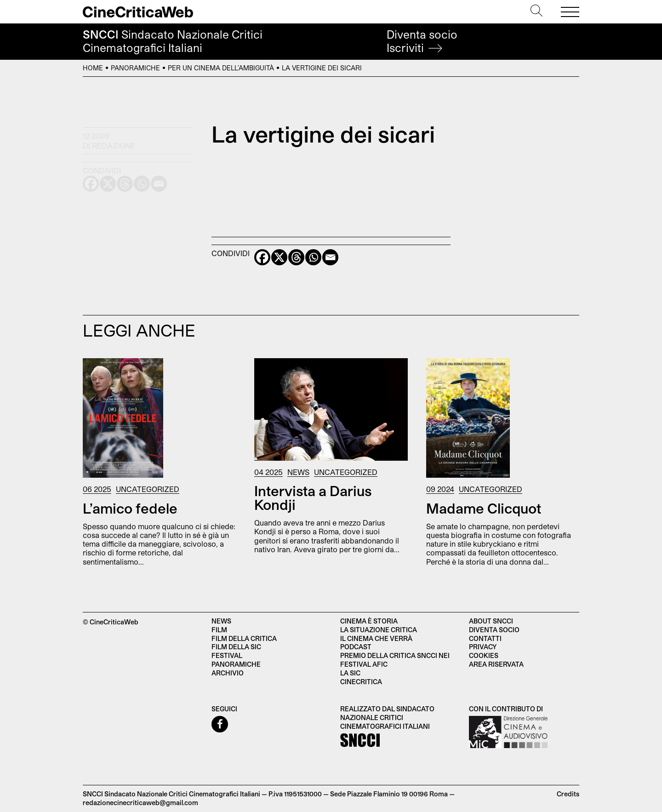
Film (219, 630)
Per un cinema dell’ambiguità (221, 68)
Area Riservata (496, 664)
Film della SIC (236, 647)
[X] (279, 257)
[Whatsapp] (313, 257)
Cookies (484, 655)
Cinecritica (361, 682)
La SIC (350, 673)
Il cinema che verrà (376, 638)
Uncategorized (148, 489)
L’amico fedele (130, 508)
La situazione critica (379, 630)
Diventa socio (422, 41)
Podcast (356, 647)
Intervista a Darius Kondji (313, 497)
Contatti (485, 638)
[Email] (330, 257)
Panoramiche (135, 68)
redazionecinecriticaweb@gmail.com (140, 803)
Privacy (483, 647)
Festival (227, 655)
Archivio (228, 673)
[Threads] (296, 257)
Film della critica (244, 638)
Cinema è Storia (369, 621)
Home (93, 68)
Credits (568, 794)
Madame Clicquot (484, 508)
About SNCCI (491, 621)
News (298, 472)
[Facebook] (262, 257)
